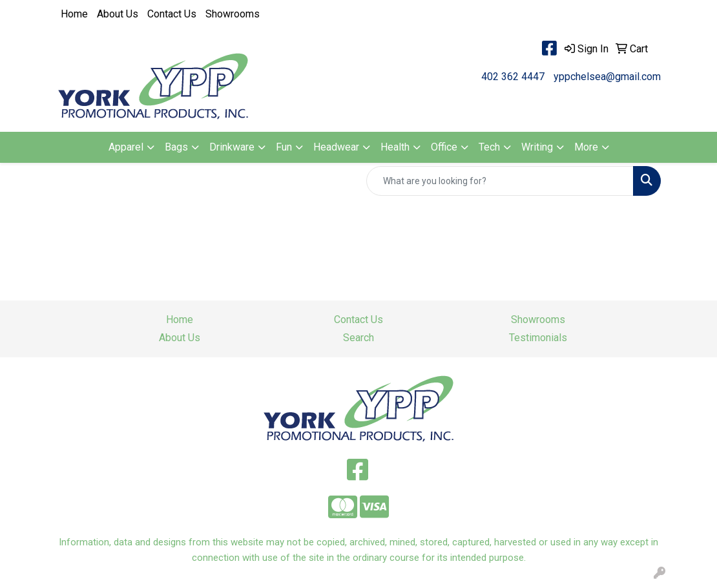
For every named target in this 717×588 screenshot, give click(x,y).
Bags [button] (176, 147)
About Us (118, 14)
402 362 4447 (513, 77)
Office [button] (444, 147)
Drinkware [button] (232, 147)
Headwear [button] (336, 147)
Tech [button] (489, 147)
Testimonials (538, 338)
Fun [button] (284, 147)
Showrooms (233, 14)
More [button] (586, 147)
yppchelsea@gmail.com (607, 77)
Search (358, 338)
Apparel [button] (126, 147)
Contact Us (172, 14)
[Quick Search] (500, 181)
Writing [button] (537, 147)
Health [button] (395, 147)
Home (74, 14)
